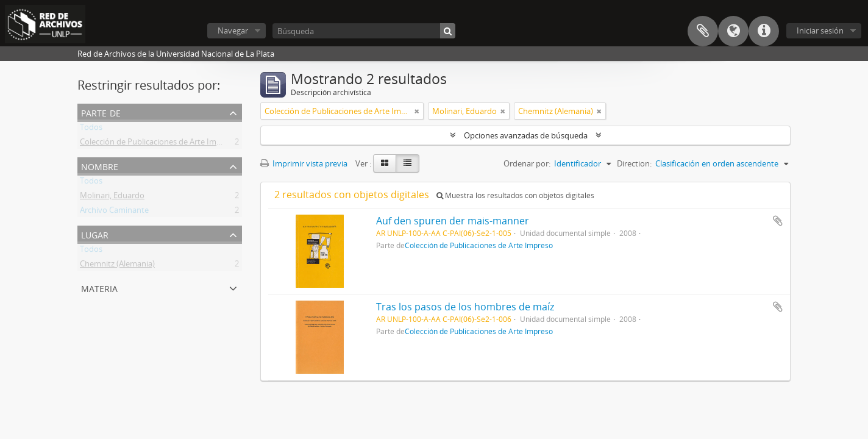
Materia (99, 287)
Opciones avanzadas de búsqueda (526, 135)
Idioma (733, 31)
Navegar (233, 30)
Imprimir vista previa (304, 163)
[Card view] (385, 163)
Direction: (634, 163)
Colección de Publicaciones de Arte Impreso (158, 144)
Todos (91, 129)
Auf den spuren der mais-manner (453, 221)
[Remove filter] (417, 111)
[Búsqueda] (364, 31)
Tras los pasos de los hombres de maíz (465, 307)
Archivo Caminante (114, 212)
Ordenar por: (527, 163)
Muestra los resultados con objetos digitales (515, 195)
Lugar (95, 234)
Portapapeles (703, 31)
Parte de (101, 112)
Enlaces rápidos (764, 31)
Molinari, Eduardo (112, 198)
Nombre (100, 166)
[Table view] (407, 163)
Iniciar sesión (820, 30)
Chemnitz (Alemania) (117, 266)
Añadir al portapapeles (778, 221)
